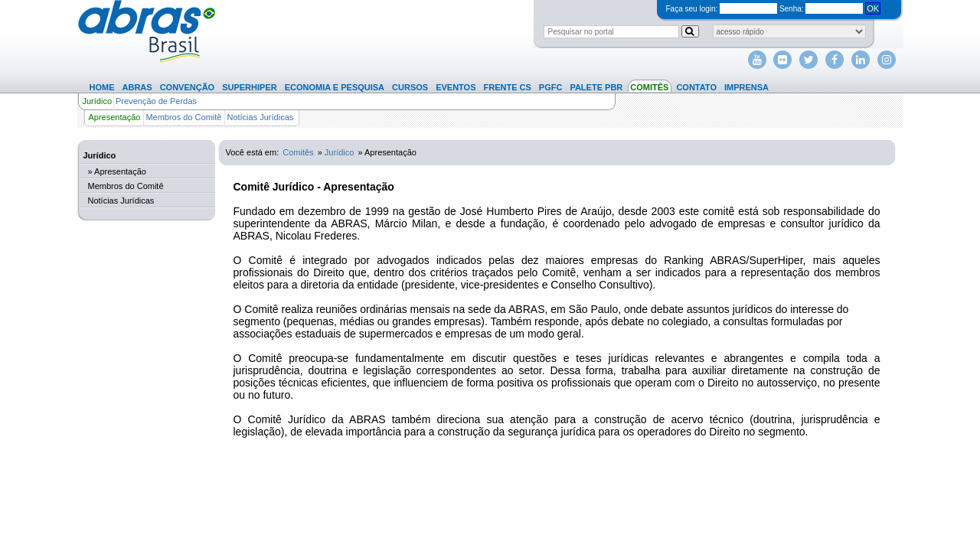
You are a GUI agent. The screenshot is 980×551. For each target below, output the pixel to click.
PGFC (551, 87)
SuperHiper (250, 87)
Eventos (456, 87)
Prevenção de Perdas (156, 101)
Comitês (649, 87)
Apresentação (115, 117)
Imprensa (746, 87)
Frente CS (508, 87)
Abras (137, 87)
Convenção (188, 87)
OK (873, 8)
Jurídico (98, 101)
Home (102, 87)
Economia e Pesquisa (335, 87)
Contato (696, 87)
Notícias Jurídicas (260, 117)
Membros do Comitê (183, 117)
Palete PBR (596, 87)
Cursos (410, 87)
